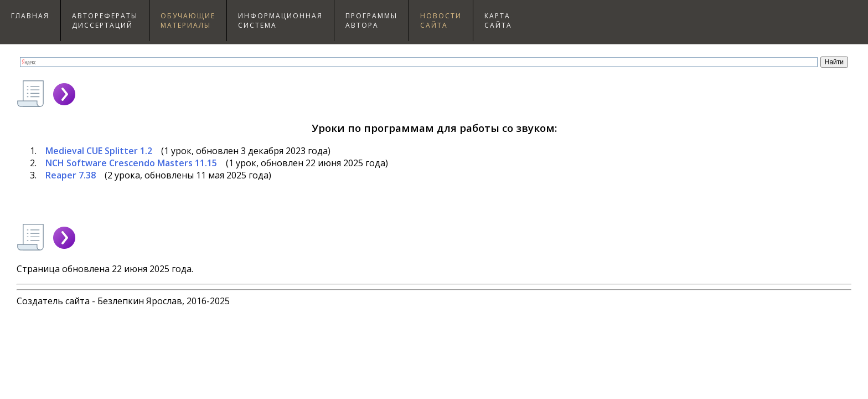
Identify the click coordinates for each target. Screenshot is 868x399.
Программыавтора (371, 21)
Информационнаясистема (280, 21)
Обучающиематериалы (188, 21)
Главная (30, 16)
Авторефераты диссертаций (105, 21)
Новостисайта (441, 21)
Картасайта (498, 21)
